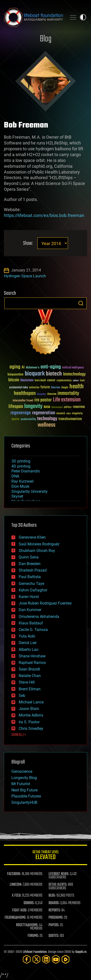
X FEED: (17, 896)
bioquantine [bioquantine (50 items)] (16, 374)
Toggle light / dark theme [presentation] (83, 17)
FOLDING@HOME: (15, 918)
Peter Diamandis (26, 471)
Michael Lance (31, 702)
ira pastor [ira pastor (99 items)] (43, 400)
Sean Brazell (29, 669)
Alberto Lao (29, 649)
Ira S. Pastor (29, 722)
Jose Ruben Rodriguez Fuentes (45, 603)
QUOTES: (54, 936)
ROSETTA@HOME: (27, 925)
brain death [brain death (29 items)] (40, 381)
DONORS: (29, 903)
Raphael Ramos (32, 663)
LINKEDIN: (16, 885)
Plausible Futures (26, 796)
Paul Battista (30, 577)
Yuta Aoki (27, 636)
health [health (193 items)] (77, 387)
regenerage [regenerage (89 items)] (21, 413)
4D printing (21, 466)
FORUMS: (33, 936)
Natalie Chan (30, 676)
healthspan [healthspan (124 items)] (25, 394)
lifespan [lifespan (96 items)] (16, 407)
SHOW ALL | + (19, 735)
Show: (28, 243)
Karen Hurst (29, 597)
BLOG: (52, 896)
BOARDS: (54, 903)
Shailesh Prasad (33, 570)
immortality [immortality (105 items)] (68, 393)
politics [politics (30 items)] (68, 407)
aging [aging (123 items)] (15, 367)
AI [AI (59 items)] (23, 368)
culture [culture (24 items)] (76, 381)
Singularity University (29, 491)
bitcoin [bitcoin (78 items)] (14, 380)
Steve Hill (27, 682)
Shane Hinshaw (32, 656)
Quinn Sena (29, 557)
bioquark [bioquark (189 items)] (35, 374)
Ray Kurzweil (22, 481)
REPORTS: (55, 910)
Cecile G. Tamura (33, 630)
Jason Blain (29, 709)
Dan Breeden (30, 564)
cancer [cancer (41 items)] (51, 381)
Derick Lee (28, 643)
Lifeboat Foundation (35, 952)
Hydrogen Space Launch (25, 276)
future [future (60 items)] (45, 387)
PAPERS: (54, 925)
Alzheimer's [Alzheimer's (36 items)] (33, 368)
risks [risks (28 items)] (68, 414)
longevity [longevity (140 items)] (33, 406)
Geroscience (22, 771)
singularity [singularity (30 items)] (77, 414)
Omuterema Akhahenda (39, 617)
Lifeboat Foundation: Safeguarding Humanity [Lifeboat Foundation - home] (33, 17)
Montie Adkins (31, 715)
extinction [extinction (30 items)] (34, 388)
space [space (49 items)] (15, 419)
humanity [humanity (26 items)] (41, 394)
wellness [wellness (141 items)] (46, 425)
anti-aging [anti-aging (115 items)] (51, 367)
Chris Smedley (31, 729)
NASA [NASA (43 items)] (47, 407)
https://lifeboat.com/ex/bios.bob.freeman (44, 215)
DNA (15, 476)
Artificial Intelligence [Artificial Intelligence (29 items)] (73, 368)
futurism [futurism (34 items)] (56, 388)
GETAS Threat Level (45, 856)
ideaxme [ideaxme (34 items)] (52, 394)
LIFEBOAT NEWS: (59, 874)
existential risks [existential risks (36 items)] (19, 388)
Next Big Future (25, 790)
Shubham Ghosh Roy (37, 551)
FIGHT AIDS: (20, 910)
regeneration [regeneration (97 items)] (44, 413)
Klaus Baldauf (31, 623)
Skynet (17, 496)
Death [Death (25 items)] (82, 381)
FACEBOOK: (14, 874)
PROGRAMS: (56, 918)
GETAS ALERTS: (58, 885)
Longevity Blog (24, 778)
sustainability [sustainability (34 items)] (28, 420)
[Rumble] (66, 959)
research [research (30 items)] (61, 414)
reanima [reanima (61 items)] (79, 407)
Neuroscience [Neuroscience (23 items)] (57, 408)
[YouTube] (56, 959)
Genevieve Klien (32, 537)
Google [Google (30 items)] (65, 388)
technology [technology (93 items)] (47, 419)
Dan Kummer (30, 610)
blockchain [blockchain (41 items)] (27, 381)
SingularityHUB (24, 802)
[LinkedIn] (46, 959)
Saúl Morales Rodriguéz (39, 544)
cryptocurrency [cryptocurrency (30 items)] (64, 381)
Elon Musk (20, 486)
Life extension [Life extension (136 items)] (67, 400)
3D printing (21, 461)
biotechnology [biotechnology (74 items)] (74, 374)
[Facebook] (27, 959)
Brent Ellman (30, 689)
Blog (46, 39)
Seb (22, 696)
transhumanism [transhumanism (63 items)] (70, 419)
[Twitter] (36, 959)
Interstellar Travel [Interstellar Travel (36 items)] (23, 401)
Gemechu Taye (31, 584)
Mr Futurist (21, 784)
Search (81, 303)
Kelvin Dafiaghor (33, 590)
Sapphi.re (81, 952)
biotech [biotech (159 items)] (54, 374)
